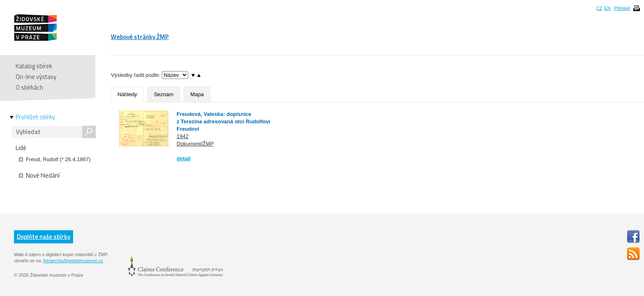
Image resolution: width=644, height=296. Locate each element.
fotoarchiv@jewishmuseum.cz (73, 261)
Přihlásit (622, 8)
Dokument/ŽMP (195, 144)
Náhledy (127, 94)
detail (184, 158)
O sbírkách (29, 87)
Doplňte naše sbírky (44, 237)
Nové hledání (39, 176)
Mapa (197, 94)
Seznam (164, 94)
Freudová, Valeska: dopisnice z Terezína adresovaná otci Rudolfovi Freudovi (223, 121)
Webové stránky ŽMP (140, 37)
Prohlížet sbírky (35, 117)
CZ (599, 8)
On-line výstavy (36, 77)
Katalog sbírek (34, 66)
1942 (183, 136)
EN (607, 8)
